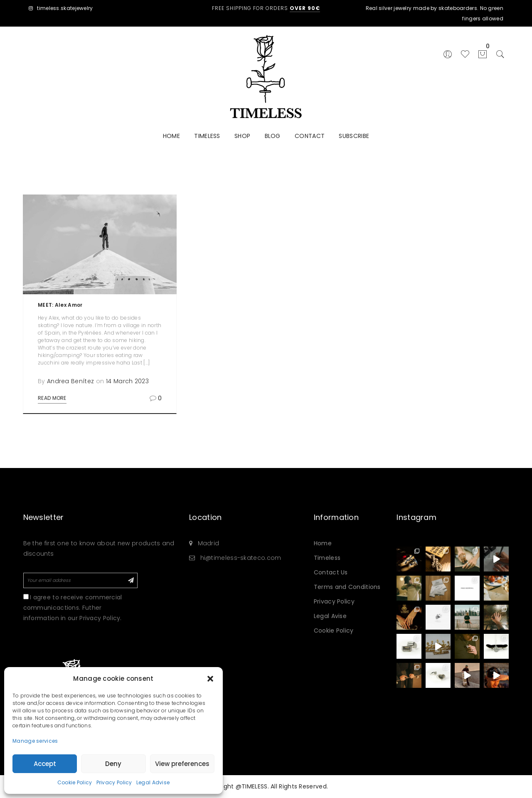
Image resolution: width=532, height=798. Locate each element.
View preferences (182, 764)
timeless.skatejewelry (61, 8)
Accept (45, 764)
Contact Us (331, 572)
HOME (171, 136)
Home (323, 543)
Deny (113, 764)
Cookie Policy (75, 782)
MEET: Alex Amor (60, 305)
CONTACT (310, 136)
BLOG (273, 136)
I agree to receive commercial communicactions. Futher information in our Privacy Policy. (73, 608)
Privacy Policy (114, 782)
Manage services (35, 741)
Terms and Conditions (347, 587)
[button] (210, 679)
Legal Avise (330, 616)
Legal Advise (153, 782)
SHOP (242, 136)
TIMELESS (207, 136)
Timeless (327, 558)
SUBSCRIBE (354, 136)
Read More (52, 398)
